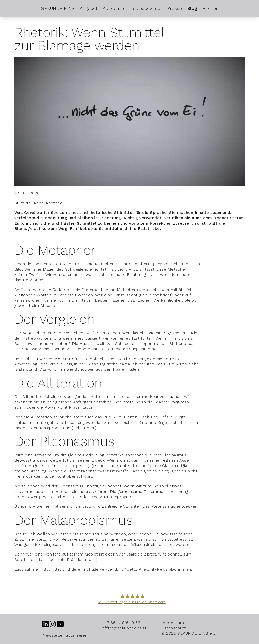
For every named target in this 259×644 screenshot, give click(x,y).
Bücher (210, 8)
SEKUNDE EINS (58, 8)
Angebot (89, 8)
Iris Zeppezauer (146, 8)
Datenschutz (174, 628)
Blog (192, 8)
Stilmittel (23, 203)
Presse (175, 8)
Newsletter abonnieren (65, 635)
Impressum (173, 623)
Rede (39, 203)
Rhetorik (54, 203)
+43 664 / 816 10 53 (121, 623)
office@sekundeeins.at (124, 628)
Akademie (113, 8)
